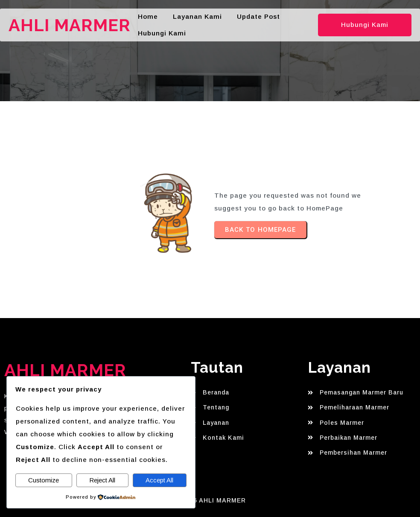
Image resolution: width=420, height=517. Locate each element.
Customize (44, 480)
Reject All (102, 480)
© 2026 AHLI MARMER (210, 500)
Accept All (159, 480)
